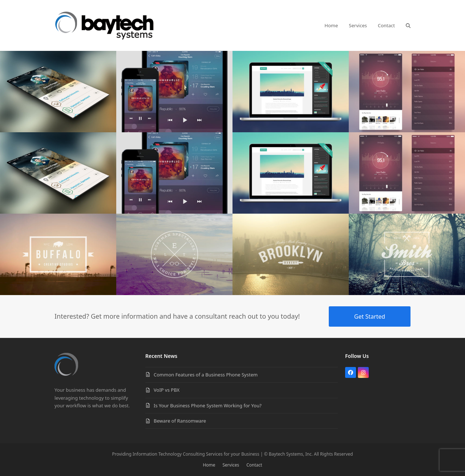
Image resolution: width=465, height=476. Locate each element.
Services (231, 465)
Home (209, 465)
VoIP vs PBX (167, 390)
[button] (408, 25)
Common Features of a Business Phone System (206, 375)
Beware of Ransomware (180, 421)
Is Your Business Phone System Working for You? (208, 406)
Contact (254, 465)
